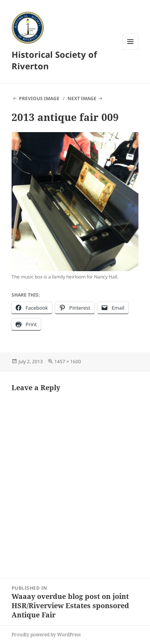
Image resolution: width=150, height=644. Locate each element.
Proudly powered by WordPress (46, 635)
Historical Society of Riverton (54, 60)
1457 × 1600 (68, 361)
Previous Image (39, 98)
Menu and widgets (131, 49)
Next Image (82, 98)
